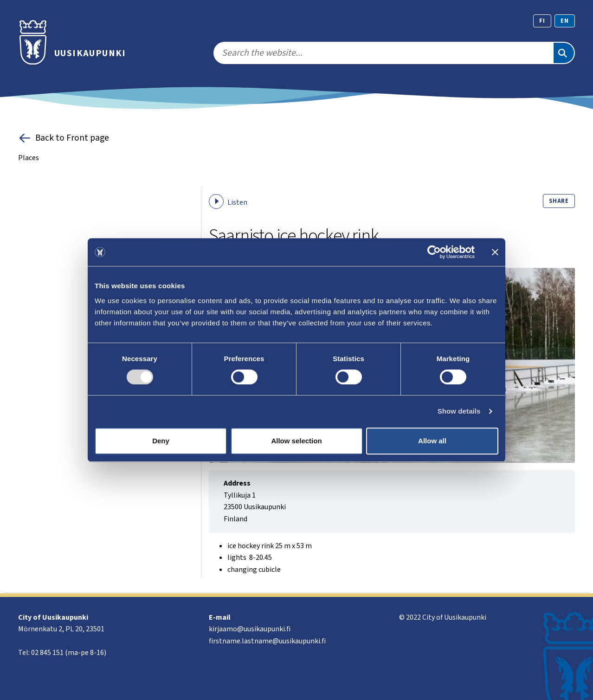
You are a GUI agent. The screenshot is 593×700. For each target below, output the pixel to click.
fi (542, 21)
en (565, 21)
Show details (459, 411)
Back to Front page (64, 138)
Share (559, 201)
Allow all (432, 441)
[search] (383, 53)
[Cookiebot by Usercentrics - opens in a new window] (434, 252)
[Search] (564, 53)
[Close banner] (495, 252)
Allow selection (296, 441)
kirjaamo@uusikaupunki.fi (250, 629)
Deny (161, 441)
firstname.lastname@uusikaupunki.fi (267, 641)
